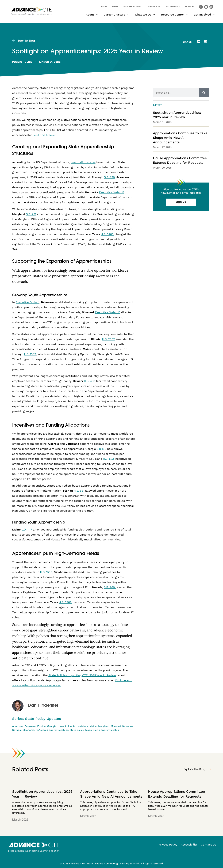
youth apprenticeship (106, 730)
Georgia (52, 726)
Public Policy (22, 62)
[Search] (204, 93)
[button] (189, 7)
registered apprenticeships (52, 730)
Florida (41, 726)
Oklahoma (28, 730)
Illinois (71, 726)
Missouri (116, 726)
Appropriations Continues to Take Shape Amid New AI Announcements (180, 138)
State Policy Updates (43, 719)
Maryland (104, 726)
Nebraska (128, 726)
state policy (77, 730)
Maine (93, 726)
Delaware (30, 726)
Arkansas (18, 726)
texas (88, 730)
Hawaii (62, 726)
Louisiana (82, 726)
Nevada (17, 730)
